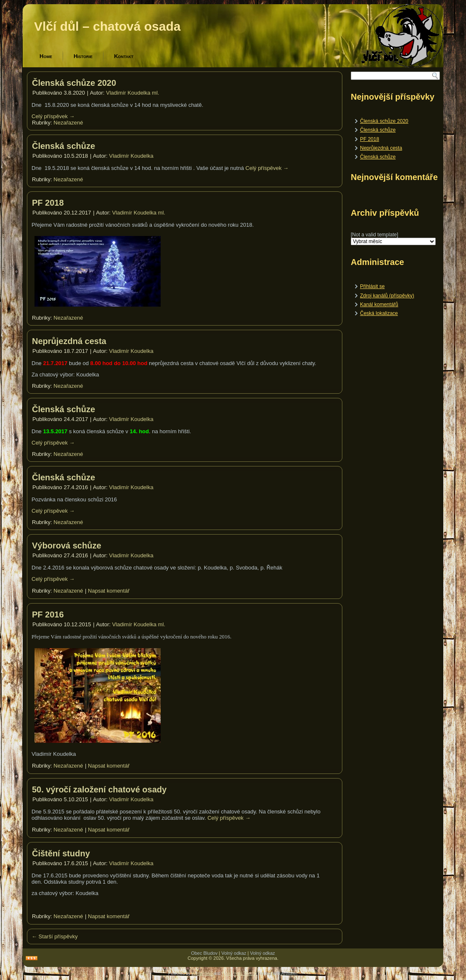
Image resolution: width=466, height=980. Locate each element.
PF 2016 (48, 614)
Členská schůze (64, 146)
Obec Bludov (204, 953)
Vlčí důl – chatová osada (107, 26)
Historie (83, 56)
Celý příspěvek (53, 116)
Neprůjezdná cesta (69, 341)
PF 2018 (48, 203)
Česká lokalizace (379, 313)
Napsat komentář (109, 591)
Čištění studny (61, 853)
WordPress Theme (239, 973)
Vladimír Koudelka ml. (132, 93)
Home (46, 56)
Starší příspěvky (55, 936)
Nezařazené (68, 123)
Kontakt (124, 56)
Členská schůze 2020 (74, 83)
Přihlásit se (372, 286)
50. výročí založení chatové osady (99, 789)
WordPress (202, 973)
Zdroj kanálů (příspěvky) (387, 296)
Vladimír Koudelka (131, 156)
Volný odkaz (234, 953)
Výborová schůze (67, 546)
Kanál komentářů (379, 305)
